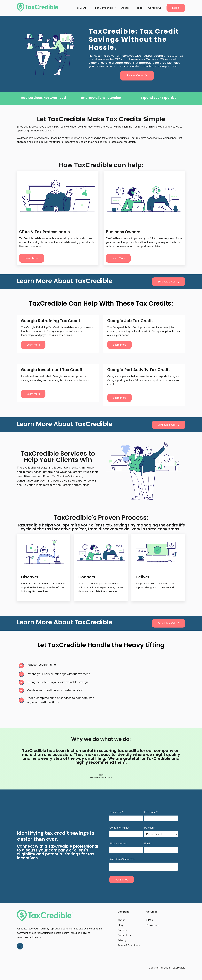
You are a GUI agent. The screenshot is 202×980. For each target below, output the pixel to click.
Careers (122, 930)
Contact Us (155, 8)
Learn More (137, 75)
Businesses (153, 925)
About (121, 920)
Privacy (122, 940)
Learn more (32, 258)
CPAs (150, 920)
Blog (140, 8)
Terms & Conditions (129, 945)
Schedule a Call (169, 282)
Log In (176, 8)
